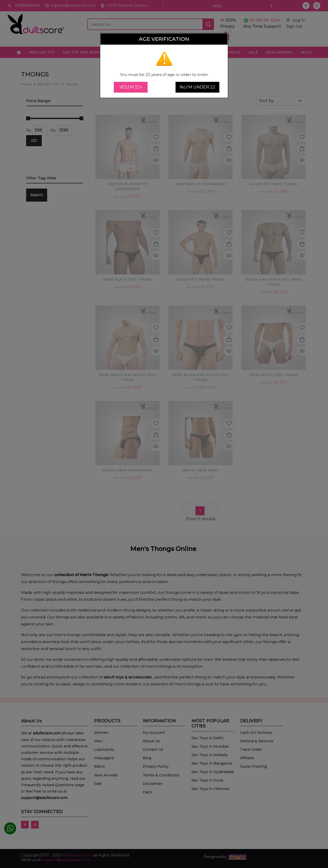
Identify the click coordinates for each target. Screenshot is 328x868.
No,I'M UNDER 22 (197, 87)
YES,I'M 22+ (131, 87)
